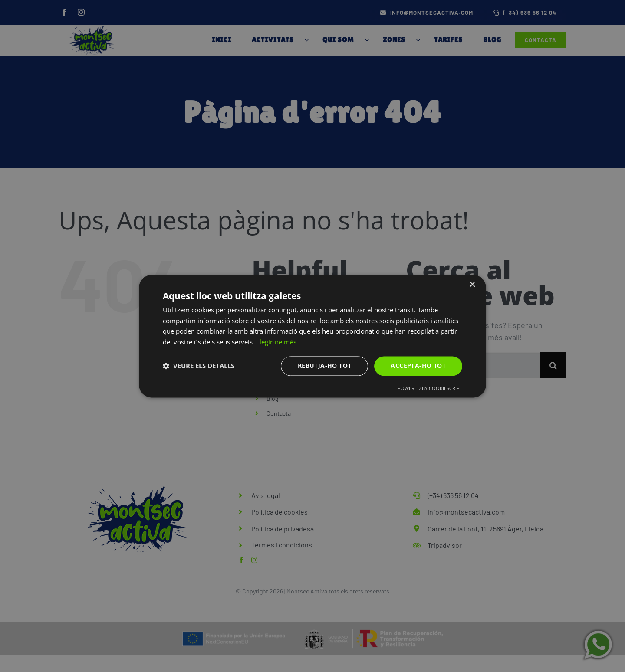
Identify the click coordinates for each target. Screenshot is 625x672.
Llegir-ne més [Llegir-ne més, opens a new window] (276, 342)
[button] (199, 366)
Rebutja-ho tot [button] (325, 366)
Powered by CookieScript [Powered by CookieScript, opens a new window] (430, 388)
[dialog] (312, 336)
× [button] (472, 285)
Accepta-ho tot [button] (418, 366)
